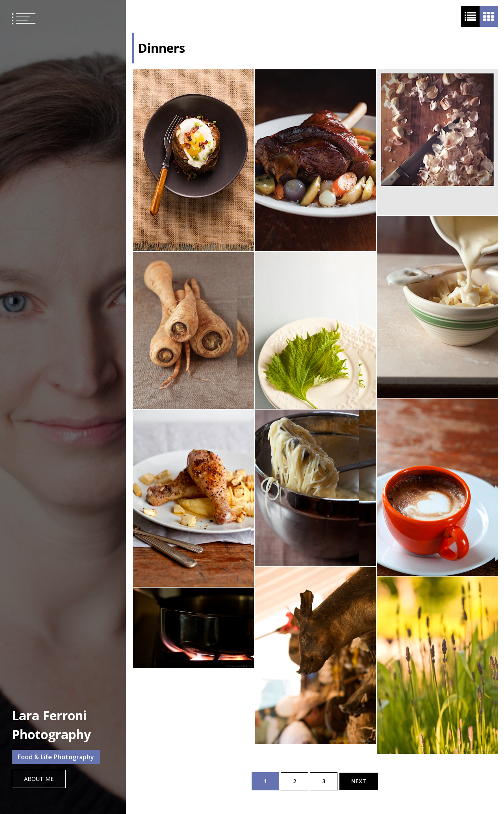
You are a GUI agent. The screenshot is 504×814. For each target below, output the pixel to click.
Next (359, 781)
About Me (39, 779)
